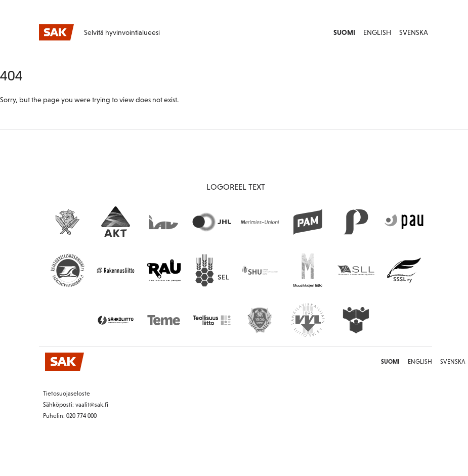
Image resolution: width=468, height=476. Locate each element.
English (377, 32)
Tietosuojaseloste (67, 394)
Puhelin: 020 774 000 (70, 416)
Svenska (414, 32)
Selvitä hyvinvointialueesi (122, 32)
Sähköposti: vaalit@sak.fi (76, 405)
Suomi (344, 32)
